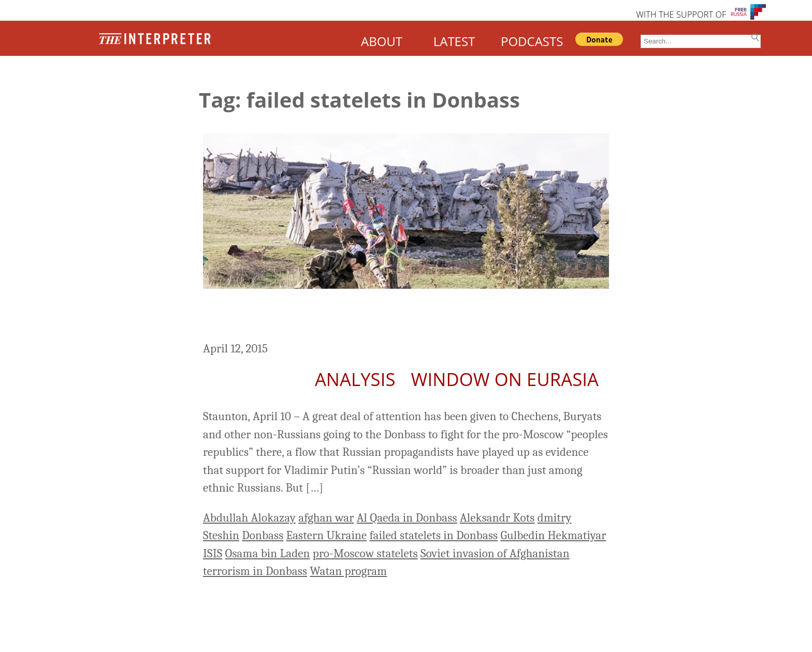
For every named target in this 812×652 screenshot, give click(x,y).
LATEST (454, 41)
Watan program (348, 571)
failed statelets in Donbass (433, 535)
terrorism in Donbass (255, 571)
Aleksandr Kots (497, 518)
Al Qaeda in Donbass (407, 518)
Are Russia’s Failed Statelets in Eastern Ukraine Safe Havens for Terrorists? (382, 317)
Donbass (263, 535)
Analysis (355, 379)
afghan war (326, 518)
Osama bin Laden (268, 553)
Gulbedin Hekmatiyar (553, 535)
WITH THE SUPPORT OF (681, 14)
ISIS (213, 553)
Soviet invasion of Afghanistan (495, 553)
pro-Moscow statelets (365, 553)
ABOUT (382, 41)
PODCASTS (532, 41)
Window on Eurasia (505, 379)
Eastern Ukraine (327, 535)
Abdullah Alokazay (249, 518)
